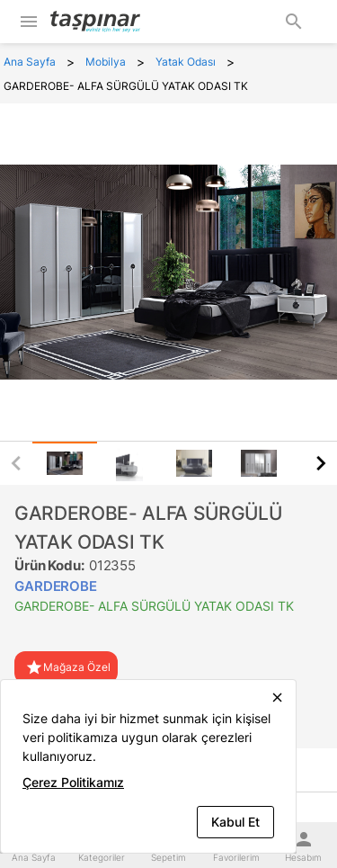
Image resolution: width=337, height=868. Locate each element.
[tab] (65, 463)
